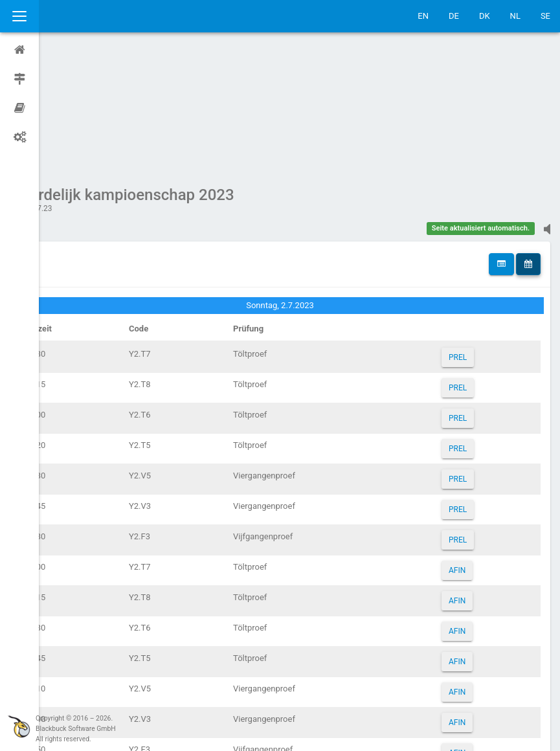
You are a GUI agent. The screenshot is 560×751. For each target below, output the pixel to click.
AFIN (465, 447)
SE (545, 16)
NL (515, 16)
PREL (465, 234)
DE (454, 16)
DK (485, 16)
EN (423, 16)
